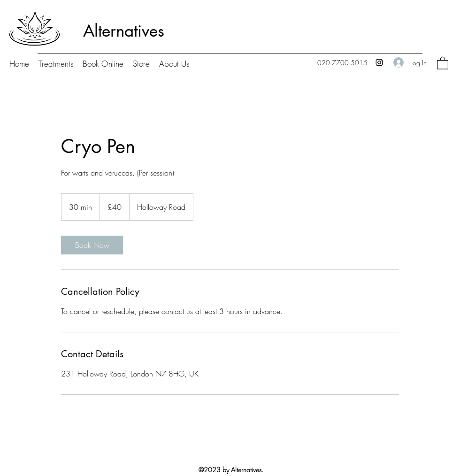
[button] (443, 63)
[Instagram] (379, 62)
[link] (92, 245)
